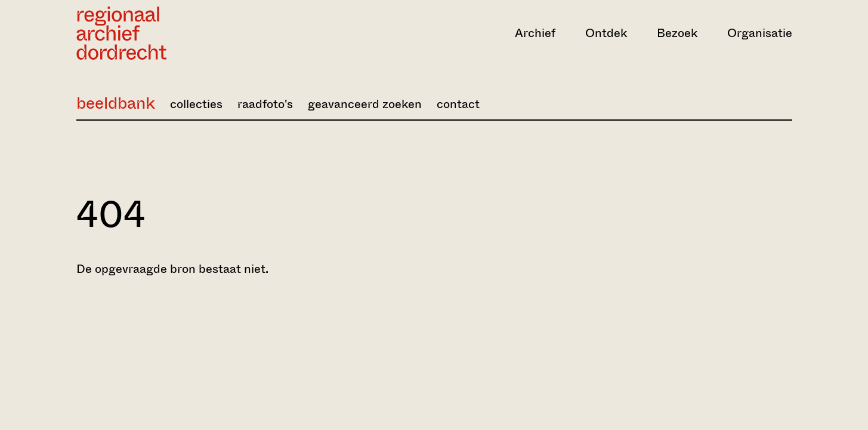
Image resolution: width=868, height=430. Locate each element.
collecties (196, 104)
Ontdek (606, 33)
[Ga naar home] (184, 33)
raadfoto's (265, 104)
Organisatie (760, 33)
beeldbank (116, 103)
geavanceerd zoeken (365, 104)
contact (458, 104)
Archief (535, 33)
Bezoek (677, 33)
